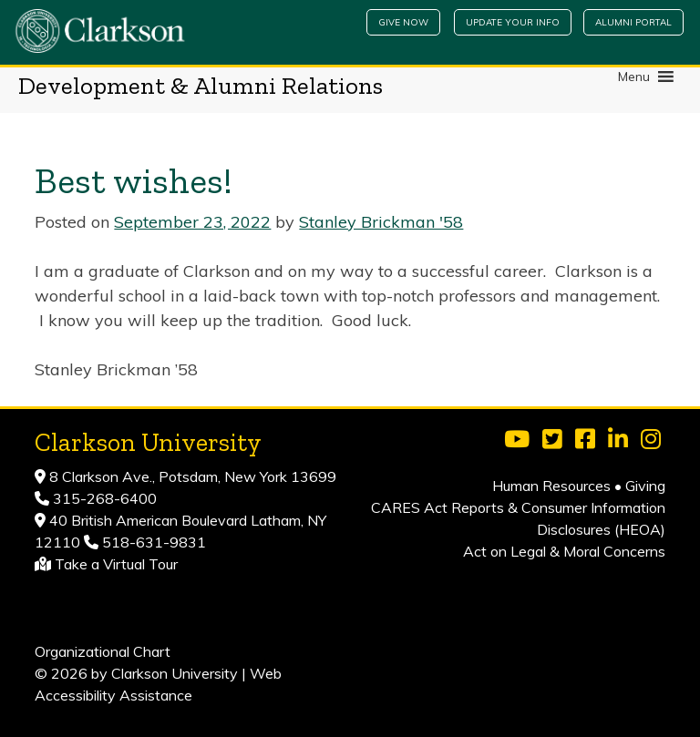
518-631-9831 (152, 542)
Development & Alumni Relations (201, 86)
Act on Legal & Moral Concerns (564, 551)
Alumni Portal (633, 22)
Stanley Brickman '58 (381, 222)
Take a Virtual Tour (116, 564)
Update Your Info (513, 22)
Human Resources (551, 486)
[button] (634, 77)
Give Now (403, 22)
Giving (645, 486)
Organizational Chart (103, 651)
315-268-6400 (103, 498)
